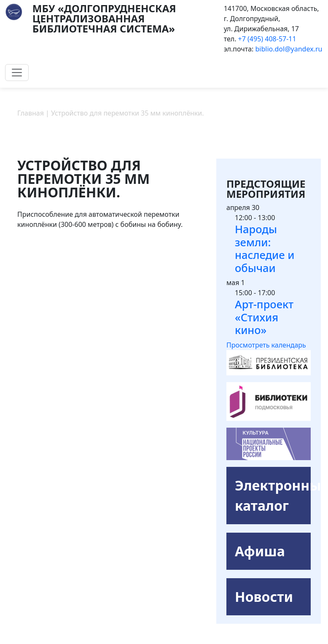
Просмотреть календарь (266, 345)
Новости (264, 597)
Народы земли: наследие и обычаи (265, 248)
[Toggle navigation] (17, 73)
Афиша (260, 551)
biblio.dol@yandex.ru (289, 49)
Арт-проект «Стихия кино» (264, 317)
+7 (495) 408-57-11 (267, 39)
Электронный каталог (273, 495)
